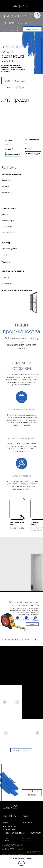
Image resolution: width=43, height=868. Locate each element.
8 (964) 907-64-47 (12, 845)
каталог (10, 166)
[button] (32, 624)
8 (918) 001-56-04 (13, 849)
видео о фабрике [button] (16, 87)
